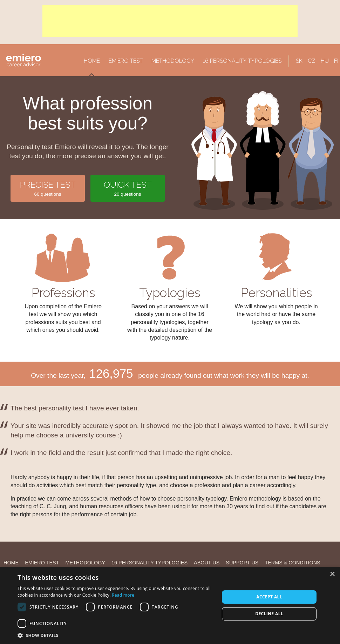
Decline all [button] (269, 614)
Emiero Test (126, 61)
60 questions (48, 188)
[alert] (170, 605)
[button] (115, 635)
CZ (312, 61)
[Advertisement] (170, 21)
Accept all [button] (269, 597)
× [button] (332, 574)
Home (92, 61)
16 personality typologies (242, 61)
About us (207, 563)
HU (325, 61)
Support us (242, 563)
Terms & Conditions (292, 563)
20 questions (128, 188)
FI (336, 61)
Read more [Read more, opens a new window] (123, 595)
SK (299, 61)
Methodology (173, 61)
